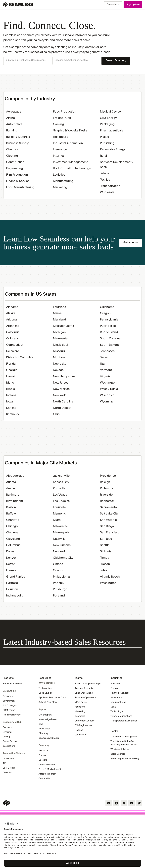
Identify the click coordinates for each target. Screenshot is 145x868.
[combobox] (27, 60)
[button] (27, 61)
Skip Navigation (0, 1)
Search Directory (116, 60)
